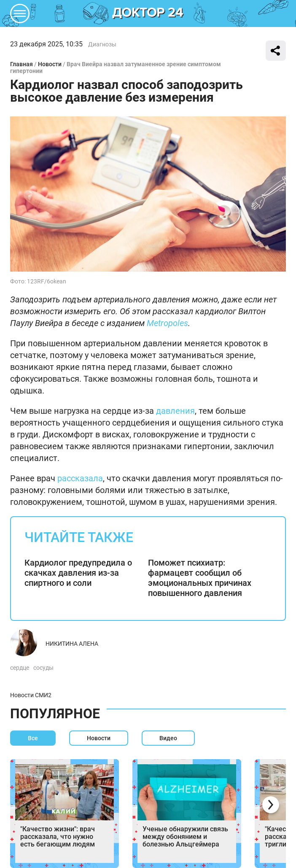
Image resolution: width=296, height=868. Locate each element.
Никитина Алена (72, 644)
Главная (22, 64)
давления (175, 411)
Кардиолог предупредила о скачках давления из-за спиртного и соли (78, 573)
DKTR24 (148, 13)
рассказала (80, 478)
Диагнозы (102, 44)
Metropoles (167, 323)
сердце (20, 668)
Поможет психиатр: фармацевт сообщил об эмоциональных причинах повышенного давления (200, 578)
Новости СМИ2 (31, 695)
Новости (50, 64)
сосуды (43, 668)
